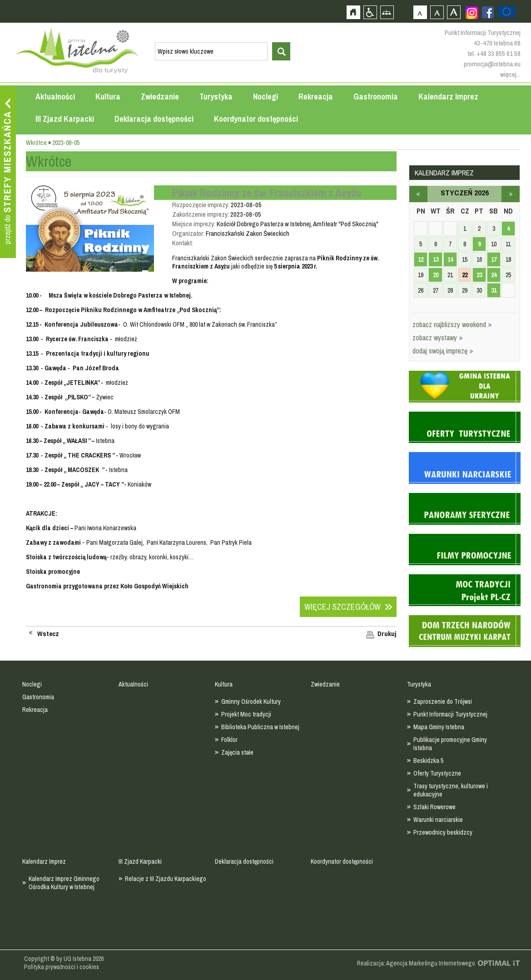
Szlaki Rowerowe (434, 807)
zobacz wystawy (438, 338)
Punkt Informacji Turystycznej (450, 714)
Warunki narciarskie (438, 820)
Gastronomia (376, 97)
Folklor (229, 740)
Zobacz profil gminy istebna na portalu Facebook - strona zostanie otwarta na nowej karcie (488, 12)
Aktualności (55, 97)
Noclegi (265, 97)
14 (450, 259)
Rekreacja (316, 97)
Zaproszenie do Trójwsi (443, 701)
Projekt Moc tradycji (246, 714)
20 (436, 275)
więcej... (510, 74)
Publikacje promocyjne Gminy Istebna (450, 744)
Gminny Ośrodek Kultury (251, 701)
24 (494, 275)
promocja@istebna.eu (492, 64)
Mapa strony (387, 12)
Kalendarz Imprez (448, 97)
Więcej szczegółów (342, 607)
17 (494, 259)
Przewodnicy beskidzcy (443, 832)
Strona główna (353, 12)
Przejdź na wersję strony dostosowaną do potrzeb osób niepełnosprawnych (370, 12)
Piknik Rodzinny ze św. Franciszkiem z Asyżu (267, 193)
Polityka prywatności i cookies (62, 967)
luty (511, 194)
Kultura (108, 97)
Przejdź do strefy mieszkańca (8, 172)
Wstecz (48, 634)
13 (436, 259)
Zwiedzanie (160, 97)
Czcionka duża (454, 12)
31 (494, 290)
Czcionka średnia (437, 12)
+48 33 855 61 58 (499, 53)
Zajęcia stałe (237, 752)
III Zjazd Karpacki (65, 119)
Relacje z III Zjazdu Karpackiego (166, 879)
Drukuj (387, 634)
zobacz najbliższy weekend (452, 324)
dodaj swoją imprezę (443, 351)
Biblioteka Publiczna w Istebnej (260, 727)
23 (479, 275)
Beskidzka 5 (428, 761)
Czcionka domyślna (420, 12)
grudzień (418, 194)
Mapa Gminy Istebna (439, 727)
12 (421, 259)
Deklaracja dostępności (154, 119)
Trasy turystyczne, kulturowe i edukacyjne (451, 790)
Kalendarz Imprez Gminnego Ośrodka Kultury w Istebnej (64, 883)
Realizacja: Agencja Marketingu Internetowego (416, 963)
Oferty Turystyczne (437, 773)
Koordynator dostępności (256, 119)
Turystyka (216, 97)
